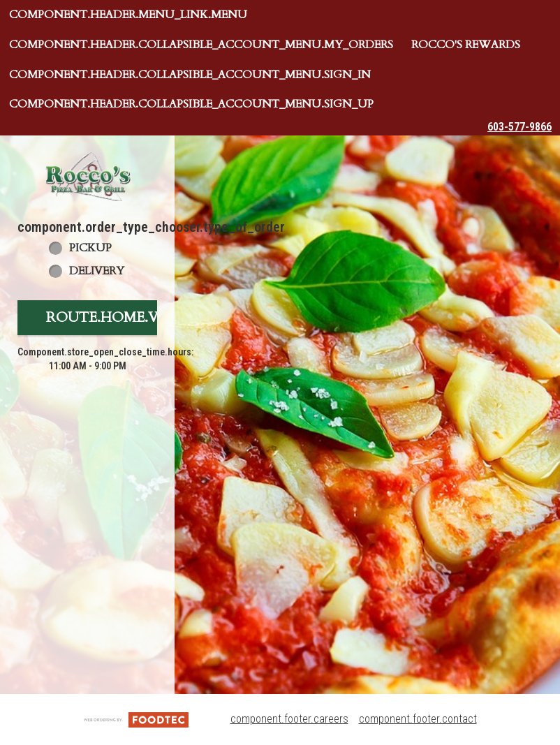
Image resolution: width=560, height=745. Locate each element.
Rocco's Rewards (466, 45)
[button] (87, 176)
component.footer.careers (289, 719)
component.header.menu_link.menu (128, 15)
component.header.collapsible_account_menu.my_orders (201, 45)
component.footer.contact (418, 719)
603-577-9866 (520, 127)
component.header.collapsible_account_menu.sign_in (190, 75)
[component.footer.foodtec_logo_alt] (136, 719)
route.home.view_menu (142, 317)
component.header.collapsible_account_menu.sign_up (191, 104)
